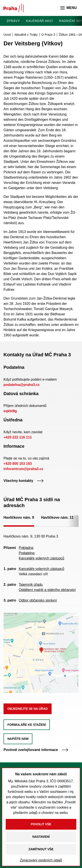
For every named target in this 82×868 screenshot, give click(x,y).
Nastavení (41, 837)
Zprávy (13, 21)
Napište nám (18, 739)
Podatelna (27, 553)
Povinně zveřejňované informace (36, 750)
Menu (69, 8)
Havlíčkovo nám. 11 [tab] (57, 517)
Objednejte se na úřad (28, 709)
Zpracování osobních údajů (41, 860)
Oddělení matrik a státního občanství (47, 590)
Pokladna (26, 548)
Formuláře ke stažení (27, 725)
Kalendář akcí (39, 21)
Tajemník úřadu (31, 585)
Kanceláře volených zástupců (42, 558)
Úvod (7, 35)
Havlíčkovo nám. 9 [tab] (19, 517)
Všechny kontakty (24, 481)
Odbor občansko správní (38, 600)
